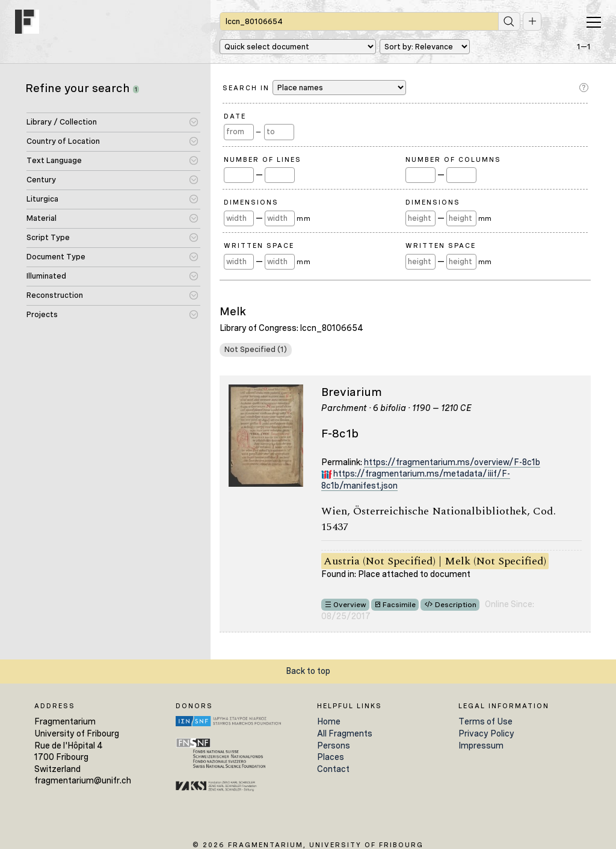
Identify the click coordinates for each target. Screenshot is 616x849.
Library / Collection (62, 122)
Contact (333, 769)
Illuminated (46, 276)
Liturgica (42, 199)
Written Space (259, 245)
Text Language (54, 160)
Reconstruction (55, 295)
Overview (350, 605)
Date (235, 116)
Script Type (48, 237)
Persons (334, 746)
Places (331, 757)
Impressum (481, 746)
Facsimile (399, 605)
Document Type (56, 257)
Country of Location (63, 141)
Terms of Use (485, 721)
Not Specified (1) (256, 349)
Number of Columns (453, 159)
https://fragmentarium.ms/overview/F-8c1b (452, 462)
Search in (314, 88)
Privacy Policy (486, 733)
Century (41, 180)
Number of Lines (263, 159)
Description (456, 605)
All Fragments (345, 733)
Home (329, 721)
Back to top (308, 671)
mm (303, 218)
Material (42, 218)
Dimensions (251, 202)
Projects (42, 314)
